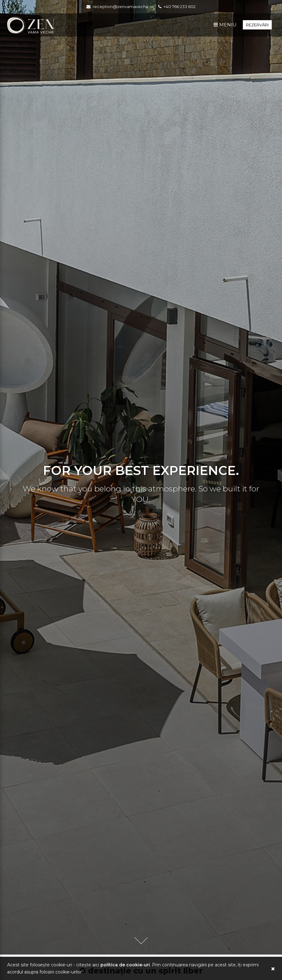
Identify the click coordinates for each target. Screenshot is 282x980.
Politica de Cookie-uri (125, 965)
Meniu (225, 25)
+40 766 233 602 (180, 7)
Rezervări (257, 25)
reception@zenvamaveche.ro (123, 7)
